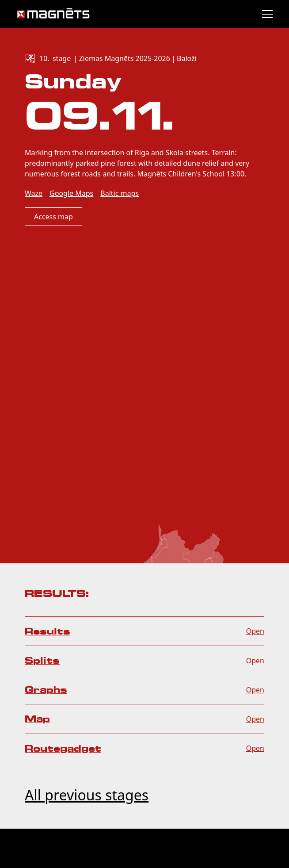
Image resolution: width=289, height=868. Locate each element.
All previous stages (87, 795)
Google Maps (71, 193)
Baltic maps (120, 193)
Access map (53, 217)
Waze (34, 193)
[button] (266, 14)
